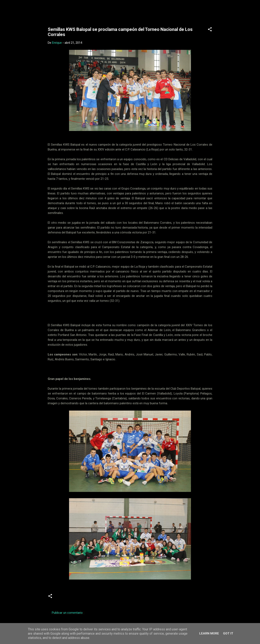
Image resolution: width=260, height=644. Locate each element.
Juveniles (81, 598)
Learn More (209, 633)
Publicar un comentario (67, 613)
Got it (228, 633)
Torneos (98, 598)
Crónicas (64, 598)
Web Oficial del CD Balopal (79, 10)
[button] (210, 30)
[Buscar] (218, 11)
